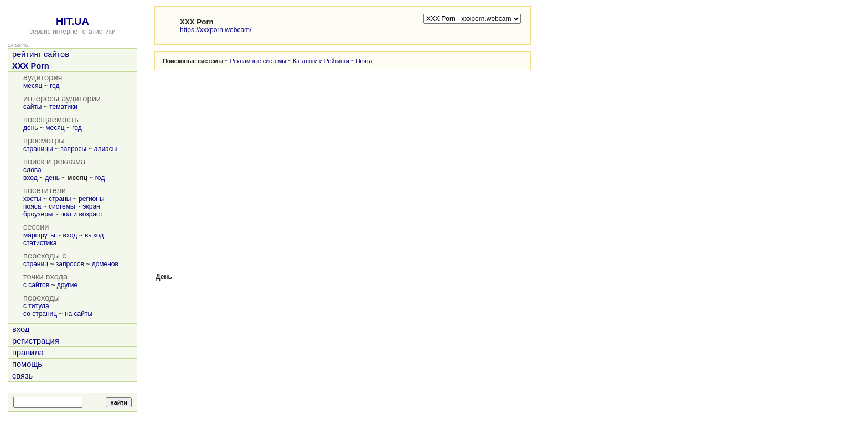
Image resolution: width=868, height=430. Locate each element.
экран (91, 206)
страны (60, 199)
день (31, 128)
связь (22, 376)
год (55, 86)
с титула (36, 306)
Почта (364, 61)
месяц (33, 86)
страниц (36, 264)
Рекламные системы (258, 61)
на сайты (79, 314)
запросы (73, 149)
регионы (91, 199)
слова (32, 170)
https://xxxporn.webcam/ (216, 30)
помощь (27, 364)
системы (62, 206)
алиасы (106, 149)
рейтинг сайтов (41, 54)
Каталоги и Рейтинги (321, 61)
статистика (40, 243)
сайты (33, 107)
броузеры (38, 214)
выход (94, 235)
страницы (38, 149)
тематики (63, 107)
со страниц (40, 314)
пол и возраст (81, 214)
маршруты (39, 235)
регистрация (36, 341)
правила (28, 353)
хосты (32, 199)
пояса (32, 206)
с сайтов (36, 285)
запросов (70, 264)
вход (30, 178)
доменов (105, 264)
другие (67, 285)
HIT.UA (73, 21)
